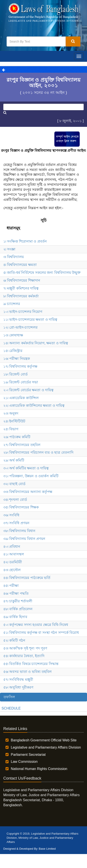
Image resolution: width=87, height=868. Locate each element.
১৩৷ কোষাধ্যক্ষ (13, 335)
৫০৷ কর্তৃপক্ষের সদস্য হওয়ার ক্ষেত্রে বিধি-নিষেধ (36, 625)
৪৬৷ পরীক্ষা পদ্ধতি (16, 593)
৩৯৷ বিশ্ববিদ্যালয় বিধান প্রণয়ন (24, 539)
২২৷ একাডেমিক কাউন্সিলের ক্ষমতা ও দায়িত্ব (34, 406)
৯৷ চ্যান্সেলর (12, 304)
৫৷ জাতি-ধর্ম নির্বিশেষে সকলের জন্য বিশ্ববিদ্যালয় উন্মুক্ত (42, 273)
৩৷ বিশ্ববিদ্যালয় (14, 257)
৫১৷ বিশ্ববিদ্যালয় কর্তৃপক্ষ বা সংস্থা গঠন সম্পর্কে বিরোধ (41, 633)
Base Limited (47, 849)
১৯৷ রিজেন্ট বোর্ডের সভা (21, 382)
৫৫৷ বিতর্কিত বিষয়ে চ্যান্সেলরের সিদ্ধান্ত (31, 664)
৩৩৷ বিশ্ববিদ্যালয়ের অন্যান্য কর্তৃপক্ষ (28, 492)
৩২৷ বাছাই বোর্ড (14, 484)
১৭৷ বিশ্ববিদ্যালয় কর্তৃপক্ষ (20, 366)
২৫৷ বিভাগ (11, 429)
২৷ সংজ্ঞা (9, 249)
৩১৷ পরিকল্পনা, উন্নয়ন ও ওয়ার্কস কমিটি (31, 476)
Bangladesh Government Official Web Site (44, 740)
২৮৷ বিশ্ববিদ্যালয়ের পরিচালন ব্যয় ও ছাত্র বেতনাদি (38, 452)
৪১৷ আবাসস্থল (14, 554)
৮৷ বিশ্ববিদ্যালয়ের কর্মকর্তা (21, 296)
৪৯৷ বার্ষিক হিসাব (15, 617)
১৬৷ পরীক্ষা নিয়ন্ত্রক (17, 359)
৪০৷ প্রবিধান (12, 547)
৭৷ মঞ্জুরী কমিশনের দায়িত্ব (21, 288)
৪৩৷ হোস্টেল (12, 570)
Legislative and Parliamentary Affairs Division (46, 747)
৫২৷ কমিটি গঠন (14, 640)
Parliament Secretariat (28, 755)
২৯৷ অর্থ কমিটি (14, 460)
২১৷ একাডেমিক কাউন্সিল (21, 398)
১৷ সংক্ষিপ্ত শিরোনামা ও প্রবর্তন (25, 241)
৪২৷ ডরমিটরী (13, 562)
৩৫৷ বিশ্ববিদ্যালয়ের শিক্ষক (21, 507)
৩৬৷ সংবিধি (11, 515)
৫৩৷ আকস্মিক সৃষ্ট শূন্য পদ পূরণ (25, 648)
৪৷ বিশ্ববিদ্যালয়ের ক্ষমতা (20, 265)
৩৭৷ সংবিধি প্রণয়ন (16, 523)
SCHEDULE (11, 708)
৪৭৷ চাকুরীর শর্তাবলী (18, 601)
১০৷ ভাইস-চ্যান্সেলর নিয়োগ (23, 312)
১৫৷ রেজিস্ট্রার (13, 351)
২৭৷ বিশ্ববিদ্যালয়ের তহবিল (22, 445)
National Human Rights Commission (39, 769)
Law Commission (24, 762)
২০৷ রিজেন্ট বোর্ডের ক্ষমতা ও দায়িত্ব (28, 390)
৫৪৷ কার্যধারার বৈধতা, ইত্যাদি (24, 656)
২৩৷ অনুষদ (11, 413)
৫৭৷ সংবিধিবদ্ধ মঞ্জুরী (18, 679)
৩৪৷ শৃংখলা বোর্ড (15, 500)
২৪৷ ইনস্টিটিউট (14, 421)
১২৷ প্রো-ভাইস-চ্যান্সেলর (20, 327)
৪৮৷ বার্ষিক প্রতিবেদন (18, 609)
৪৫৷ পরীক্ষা (11, 586)
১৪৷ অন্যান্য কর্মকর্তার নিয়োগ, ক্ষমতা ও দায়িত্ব (36, 343)
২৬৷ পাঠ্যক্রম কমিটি (17, 437)
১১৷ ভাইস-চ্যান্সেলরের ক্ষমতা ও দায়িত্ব (30, 319)
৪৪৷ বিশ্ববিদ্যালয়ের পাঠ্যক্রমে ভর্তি (27, 578)
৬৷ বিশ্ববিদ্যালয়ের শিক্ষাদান (22, 280)
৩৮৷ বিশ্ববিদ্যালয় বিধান (19, 531)
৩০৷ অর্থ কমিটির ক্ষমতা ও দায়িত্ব (26, 468)
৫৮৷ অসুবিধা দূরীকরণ (18, 687)
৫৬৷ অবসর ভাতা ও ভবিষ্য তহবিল (27, 672)
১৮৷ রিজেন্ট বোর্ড (15, 374)
